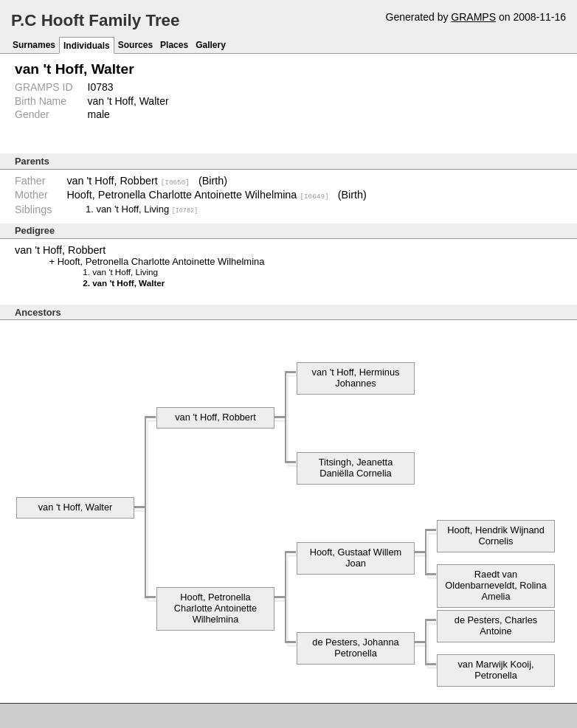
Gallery (211, 45)
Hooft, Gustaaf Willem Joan (356, 557)
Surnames (34, 45)
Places (174, 45)
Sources (135, 45)
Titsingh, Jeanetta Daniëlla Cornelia (356, 467)
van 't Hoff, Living (147, 208)
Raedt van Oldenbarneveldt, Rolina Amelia (495, 585)
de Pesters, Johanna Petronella (355, 647)
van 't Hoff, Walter (76, 506)
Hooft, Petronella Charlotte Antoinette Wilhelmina (197, 195)
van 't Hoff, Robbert (128, 181)
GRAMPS (473, 17)
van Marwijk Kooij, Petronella (495, 669)
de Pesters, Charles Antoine (496, 625)
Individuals (87, 46)
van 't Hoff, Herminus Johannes (356, 377)
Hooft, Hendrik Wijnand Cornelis (496, 535)
